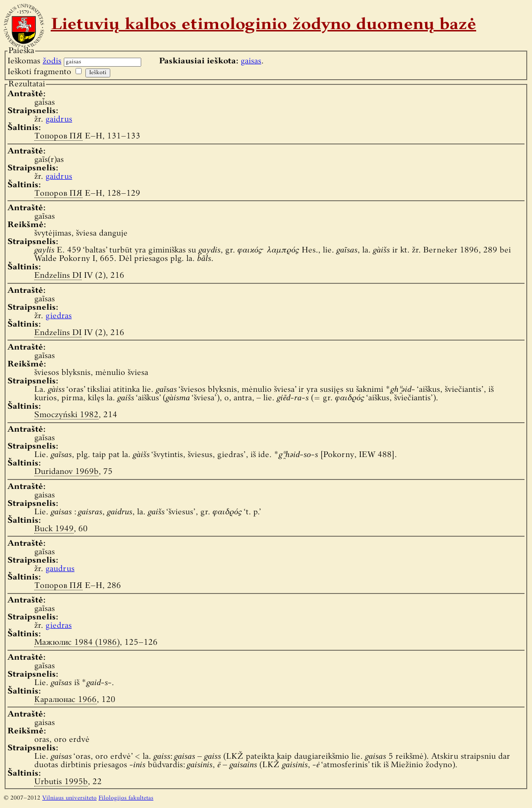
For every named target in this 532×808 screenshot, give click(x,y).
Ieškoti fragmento (39, 72)
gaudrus (60, 569)
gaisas (251, 61)
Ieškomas (34, 61)
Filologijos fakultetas (126, 798)
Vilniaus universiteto (69, 798)
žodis (52, 61)
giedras (59, 316)
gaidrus (59, 119)
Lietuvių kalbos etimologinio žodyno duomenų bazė (263, 25)
